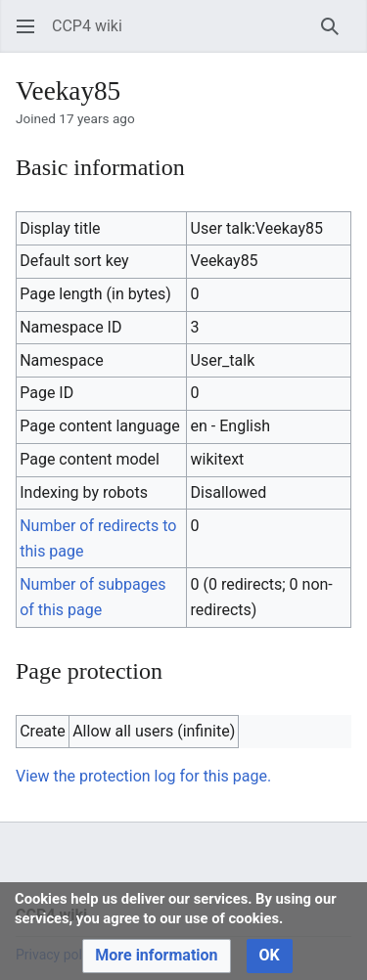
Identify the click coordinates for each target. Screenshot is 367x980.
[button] (25, 26)
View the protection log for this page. (143, 776)
